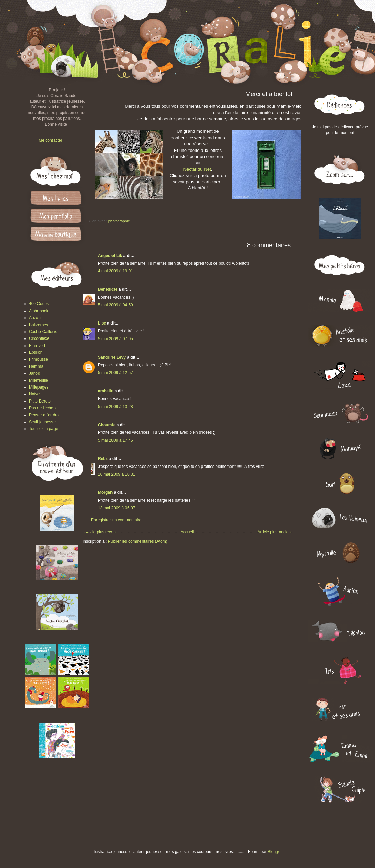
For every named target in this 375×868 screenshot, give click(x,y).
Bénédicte (108, 289)
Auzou (35, 318)
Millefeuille (39, 380)
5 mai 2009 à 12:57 (115, 373)
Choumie (107, 425)
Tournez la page (43, 429)
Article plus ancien (274, 532)
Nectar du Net (197, 169)
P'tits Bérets (40, 401)
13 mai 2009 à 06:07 (116, 508)
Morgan (105, 492)
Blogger (275, 852)
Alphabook (39, 311)
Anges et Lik (110, 256)
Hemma (36, 366)
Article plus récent (100, 532)
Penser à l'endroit (45, 415)
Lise (102, 323)
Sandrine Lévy (112, 357)
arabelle (106, 391)
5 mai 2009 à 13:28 (115, 407)
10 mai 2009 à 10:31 (116, 474)
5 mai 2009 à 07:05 (115, 339)
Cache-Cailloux (43, 332)
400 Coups (39, 304)
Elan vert (37, 346)
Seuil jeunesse (42, 422)
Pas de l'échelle (43, 408)
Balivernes (39, 325)
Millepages (39, 387)
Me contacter (50, 140)
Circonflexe (39, 338)
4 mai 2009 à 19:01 (115, 271)
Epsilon (36, 352)
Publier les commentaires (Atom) (138, 541)
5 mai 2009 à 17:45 (115, 440)
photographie (119, 221)
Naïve (34, 394)
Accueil (187, 532)
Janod (35, 373)
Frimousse (39, 359)
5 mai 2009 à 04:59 (115, 305)
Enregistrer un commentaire (116, 520)
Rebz (103, 459)
